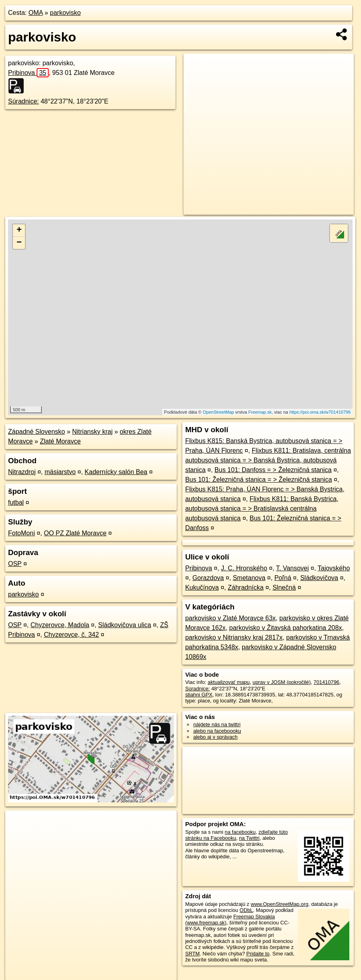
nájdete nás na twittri (217, 724)
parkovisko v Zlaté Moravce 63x (230, 618)
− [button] (19, 243)
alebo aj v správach (215, 737)
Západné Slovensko (36, 432)
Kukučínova (202, 587)
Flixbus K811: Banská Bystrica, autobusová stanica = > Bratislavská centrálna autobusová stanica (262, 509)
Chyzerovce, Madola (60, 625)
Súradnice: (24, 101)
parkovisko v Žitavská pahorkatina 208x (286, 628)
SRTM (192, 954)
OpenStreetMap (219, 412)
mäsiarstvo (60, 472)
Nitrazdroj (22, 472)
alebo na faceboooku (217, 731)
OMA (36, 13)
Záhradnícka (246, 587)
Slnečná (284, 587)
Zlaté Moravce (60, 441)
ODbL (246, 910)
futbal (16, 502)
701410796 (326, 682)
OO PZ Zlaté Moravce (75, 533)
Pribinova (28, 73)
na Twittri (249, 838)
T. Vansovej (293, 568)
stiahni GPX (199, 695)
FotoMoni (22, 533)
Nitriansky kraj (92, 432)
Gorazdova (208, 578)
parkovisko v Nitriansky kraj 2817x (234, 637)
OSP (15, 564)
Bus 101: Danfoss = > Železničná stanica (273, 470)
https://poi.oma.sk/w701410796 (320, 412)
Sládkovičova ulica (125, 625)
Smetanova (249, 578)
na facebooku (240, 832)
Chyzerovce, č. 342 (71, 635)
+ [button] (19, 230)
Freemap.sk (260, 412)
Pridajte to (258, 954)
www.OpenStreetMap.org (280, 904)
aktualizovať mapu (229, 682)
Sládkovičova (319, 578)
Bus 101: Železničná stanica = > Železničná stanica (259, 480)
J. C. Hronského (244, 568)
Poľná (283, 578)
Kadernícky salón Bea (116, 472)
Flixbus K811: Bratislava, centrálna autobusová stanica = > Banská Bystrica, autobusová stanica (268, 460)
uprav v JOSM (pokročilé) (282, 682)
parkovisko (65, 13)
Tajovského (334, 568)
